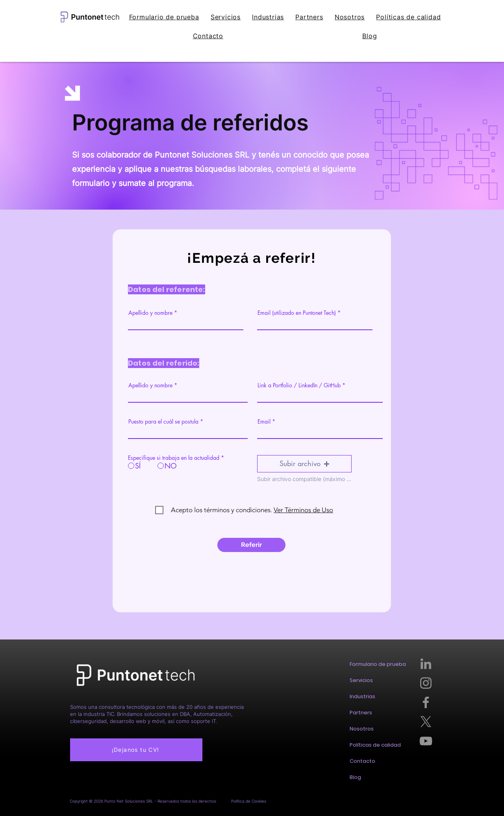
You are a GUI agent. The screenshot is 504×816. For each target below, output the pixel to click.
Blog (355, 777)
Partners (361, 713)
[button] (304, 464)
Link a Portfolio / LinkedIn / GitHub (300, 385)
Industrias (362, 696)
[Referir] (251, 545)
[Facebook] (426, 702)
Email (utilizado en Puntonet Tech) (297, 313)
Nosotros (362, 729)
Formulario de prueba (378, 664)
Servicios (361, 680)
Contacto (362, 761)
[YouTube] (426, 741)
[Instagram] (426, 683)
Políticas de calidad (375, 745)
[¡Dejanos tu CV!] (136, 750)
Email (264, 422)
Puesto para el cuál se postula (163, 422)
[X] (426, 722)
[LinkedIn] (426, 664)
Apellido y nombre (150, 313)
